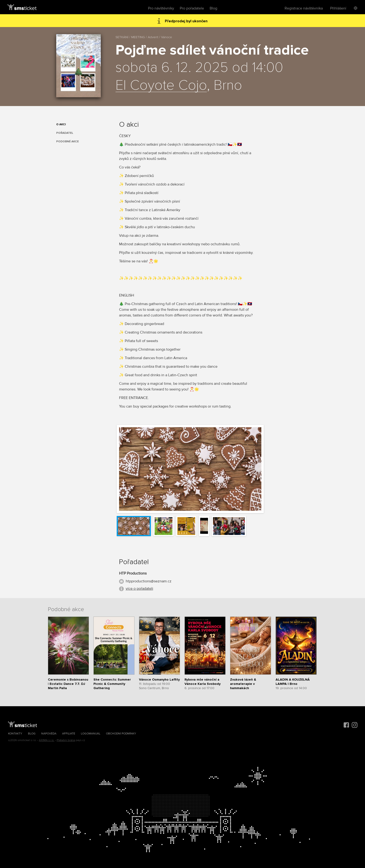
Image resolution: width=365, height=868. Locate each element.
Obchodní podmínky (121, 734)
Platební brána (66, 740)
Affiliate (69, 734)
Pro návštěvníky (161, 8)
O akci (61, 124)
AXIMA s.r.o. (47, 740)
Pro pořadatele (192, 8)
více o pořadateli (139, 589)
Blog (213, 8)
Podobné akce (67, 142)
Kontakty (15, 734)
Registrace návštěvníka (304, 8)
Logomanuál (91, 734)
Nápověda (49, 734)
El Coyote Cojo (161, 86)
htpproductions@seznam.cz (149, 581)
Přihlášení (338, 8)
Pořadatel (65, 133)
